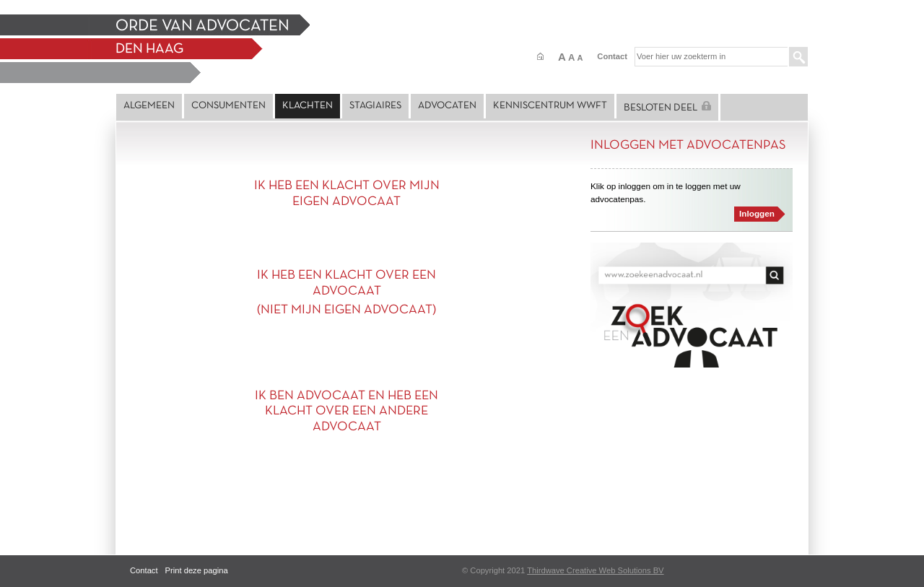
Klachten (308, 106)
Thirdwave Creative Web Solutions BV (595, 570)
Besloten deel (667, 107)
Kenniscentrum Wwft (550, 106)
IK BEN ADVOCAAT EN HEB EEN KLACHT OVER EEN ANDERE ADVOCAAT (346, 412)
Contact (612, 56)
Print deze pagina (197, 570)
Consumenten (228, 106)
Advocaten (447, 106)
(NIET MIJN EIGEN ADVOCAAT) (346, 310)
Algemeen (149, 106)
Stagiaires (375, 106)
